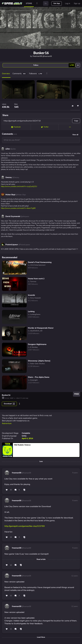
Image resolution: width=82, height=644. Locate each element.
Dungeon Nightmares (37, 344)
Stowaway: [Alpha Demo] (39, 361)
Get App (57, 3)
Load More (41, 637)
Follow (54, 65)
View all (75, 135)
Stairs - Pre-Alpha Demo (39, 377)
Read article (41, 559)
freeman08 (42, 56)
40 (11, 490)
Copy (76, 121)
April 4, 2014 (27, 438)
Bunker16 (41, 53)
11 (11, 629)
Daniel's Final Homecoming (40, 262)
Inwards (31, 295)
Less (41, 461)
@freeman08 (26, 473)
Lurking (31, 311)
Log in (68, 3)
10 (11, 565)
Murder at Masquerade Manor (41, 328)
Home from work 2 (36, 279)
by (37, 265)
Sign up (77, 3)
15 (11, 537)
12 (11, 596)
